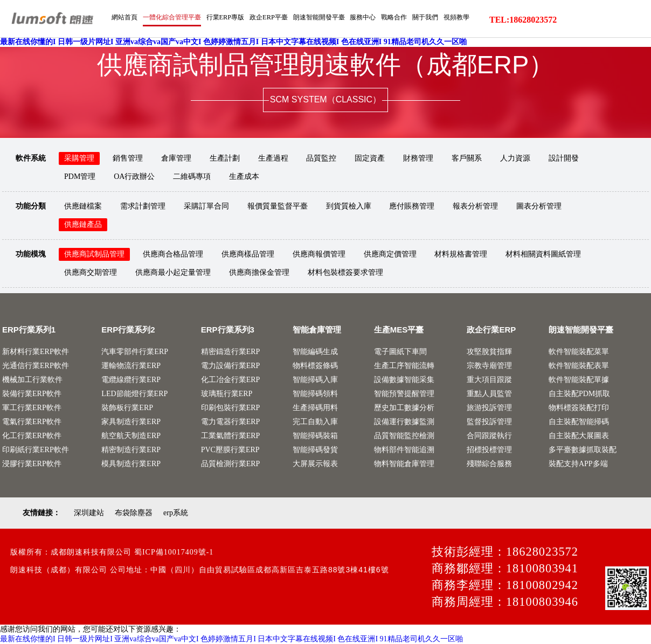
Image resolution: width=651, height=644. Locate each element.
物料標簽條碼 (315, 366)
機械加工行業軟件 (32, 380)
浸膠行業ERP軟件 (32, 464)
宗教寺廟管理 (489, 366)
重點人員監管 (489, 394)
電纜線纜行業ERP (131, 380)
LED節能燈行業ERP (134, 394)
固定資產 (370, 158)
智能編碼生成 (315, 352)
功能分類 (31, 206)
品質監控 (321, 158)
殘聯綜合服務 (489, 464)
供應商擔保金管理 (259, 272)
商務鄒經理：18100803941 (505, 568)
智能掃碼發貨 (315, 450)
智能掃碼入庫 (315, 380)
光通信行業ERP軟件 (36, 366)
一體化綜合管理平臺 (319, 47)
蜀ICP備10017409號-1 (174, 552)
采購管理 (79, 158)
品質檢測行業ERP (231, 464)
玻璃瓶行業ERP (227, 394)
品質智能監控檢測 (404, 436)
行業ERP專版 (377, 47)
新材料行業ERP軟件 (36, 352)
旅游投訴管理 (489, 408)
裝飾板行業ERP (127, 408)
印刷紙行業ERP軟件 (36, 450)
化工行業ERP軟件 (32, 436)
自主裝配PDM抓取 (579, 394)
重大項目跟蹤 (489, 380)
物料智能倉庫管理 (404, 464)
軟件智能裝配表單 (579, 366)
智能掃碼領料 (315, 394)
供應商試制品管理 (94, 254)
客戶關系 (467, 158)
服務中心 (524, 47)
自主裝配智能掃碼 (579, 422)
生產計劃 (225, 158)
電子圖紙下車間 (400, 352)
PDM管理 (80, 176)
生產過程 (273, 158)
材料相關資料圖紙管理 (543, 254)
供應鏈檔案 (83, 206)
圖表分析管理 (539, 206)
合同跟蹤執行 (489, 436)
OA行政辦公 (134, 176)
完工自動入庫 (315, 422)
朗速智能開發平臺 (477, 47)
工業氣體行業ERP (231, 436)
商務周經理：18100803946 (505, 602)
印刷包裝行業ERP (231, 408)
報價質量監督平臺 (278, 206)
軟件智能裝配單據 (579, 380)
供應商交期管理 (91, 272)
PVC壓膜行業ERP (230, 450)
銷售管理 (128, 158)
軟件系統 (31, 158)
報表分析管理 (475, 206)
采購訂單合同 (206, 206)
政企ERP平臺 (423, 47)
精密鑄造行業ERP (231, 352)
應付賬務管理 (412, 206)
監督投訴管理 (489, 422)
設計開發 (564, 158)
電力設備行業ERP (231, 366)
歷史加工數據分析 (404, 408)
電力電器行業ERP (231, 422)
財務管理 (418, 158)
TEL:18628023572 (523, 20)
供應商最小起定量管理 (173, 272)
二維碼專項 (192, 176)
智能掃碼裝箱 (315, 436)
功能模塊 (31, 254)
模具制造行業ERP (131, 464)
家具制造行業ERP (131, 422)
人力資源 (515, 158)
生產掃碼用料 (315, 408)
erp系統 (176, 513)
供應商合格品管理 (173, 254)
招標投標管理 (489, 450)
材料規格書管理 (461, 254)
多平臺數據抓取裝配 (583, 450)
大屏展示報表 (315, 464)
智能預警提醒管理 (404, 394)
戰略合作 (558, 47)
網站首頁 (268, 47)
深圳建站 (89, 513)
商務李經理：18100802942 (505, 585)
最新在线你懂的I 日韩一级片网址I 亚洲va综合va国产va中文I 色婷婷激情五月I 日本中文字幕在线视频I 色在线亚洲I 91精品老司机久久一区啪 (233, 42)
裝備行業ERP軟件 (32, 394)
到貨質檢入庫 (349, 206)
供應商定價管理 (390, 254)
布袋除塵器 (134, 513)
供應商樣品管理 (248, 254)
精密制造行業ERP (131, 450)
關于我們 (591, 47)
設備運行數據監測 (404, 422)
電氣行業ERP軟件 (32, 422)
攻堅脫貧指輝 (489, 352)
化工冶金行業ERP (231, 380)
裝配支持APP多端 (578, 464)
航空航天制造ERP (131, 436)
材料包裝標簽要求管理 (345, 272)
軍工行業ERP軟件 (32, 408)
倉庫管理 (176, 158)
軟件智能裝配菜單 (579, 352)
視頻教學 (625, 47)
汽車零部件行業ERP (135, 352)
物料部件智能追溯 (404, 450)
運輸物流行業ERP (131, 366)
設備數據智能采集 (404, 380)
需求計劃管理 (143, 206)
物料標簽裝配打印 (579, 408)
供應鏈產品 (83, 224)
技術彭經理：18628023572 (505, 552)
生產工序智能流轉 (404, 366)
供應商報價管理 (319, 254)
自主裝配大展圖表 (579, 436)
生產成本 (244, 176)
